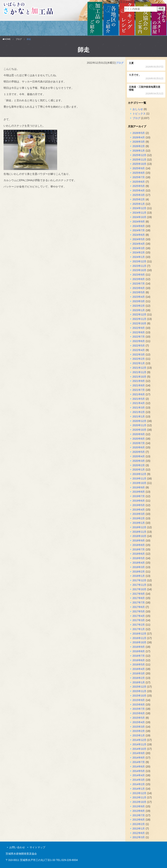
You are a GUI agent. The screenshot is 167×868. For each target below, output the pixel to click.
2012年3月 (139, 837)
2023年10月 (140, 270)
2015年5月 (139, 718)
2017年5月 (139, 611)
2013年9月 (139, 806)
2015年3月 (139, 727)
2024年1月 (139, 257)
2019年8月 (139, 492)
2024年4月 (139, 244)
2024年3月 (139, 248)
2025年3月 (139, 195)
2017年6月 (139, 607)
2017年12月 (140, 580)
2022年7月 (139, 337)
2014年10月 (140, 749)
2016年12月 (140, 634)
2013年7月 (139, 815)
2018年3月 (139, 567)
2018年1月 (139, 576)
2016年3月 (139, 673)
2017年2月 (139, 625)
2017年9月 (139, 594)
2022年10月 (140, 323)
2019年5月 (139, 505)
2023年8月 (139, 279)
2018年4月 (139, 563)
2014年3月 (139, 780)
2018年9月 (139, 540)
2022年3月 (139, 354)
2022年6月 (139, 341)
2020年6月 (139, 447)
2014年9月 (139, 753)
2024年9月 (139, 222)
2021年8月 (139, 385)
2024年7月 (139, 230)
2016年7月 (139, 656)
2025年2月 (139, 199)
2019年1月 (139, 523)
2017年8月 (139, 598)
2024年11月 (140, 213)
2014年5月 (139, 771)
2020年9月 (139, 434)
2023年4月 (139, 297)
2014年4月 (139, 775)
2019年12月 (140, 474)
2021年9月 (139, 381)
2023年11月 (140, 266)
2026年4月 (139, 137)
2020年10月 (140, 430)
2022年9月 (139, 328)
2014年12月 (140, 740)
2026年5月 (139, 133)
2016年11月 (140, 638)
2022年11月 (140, 319)
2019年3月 (139, 514)
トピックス (139, 114)
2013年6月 (139, 820)
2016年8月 (139, 651)
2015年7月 (139, 709)
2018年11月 (140, 532)
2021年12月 (140, 368)
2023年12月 (140, 261)
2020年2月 (139, 465)
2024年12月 (140, 208)
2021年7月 (139, 390)
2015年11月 (140, 691)
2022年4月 (139, 350)
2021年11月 (140, 372)
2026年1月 (139, 151)
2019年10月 (140, 483)
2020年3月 (139, 461)
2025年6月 (139, 182)
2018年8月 (139, 545)
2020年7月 (139, 443)
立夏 (146, 65)
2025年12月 (140, 155)
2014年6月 (139, 767)
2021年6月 (139, 394)
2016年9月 (139, 647)
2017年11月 (140, 585)
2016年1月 (139, 682)
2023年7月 (139, 284)
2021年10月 (140, 377)
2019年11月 (140, 478)
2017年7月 (139, 602)
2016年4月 (139, 669)
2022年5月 (139, 346)
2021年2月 (139, 412)
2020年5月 (139, 452)
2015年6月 (139, 713)
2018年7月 (139, 549)
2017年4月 (139, 616)
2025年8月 (139, 173)
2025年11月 (140, 160)
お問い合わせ (17, 847)
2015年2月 (139, 731)
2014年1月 (139, 789)
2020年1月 (139, 470)
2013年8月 (139, 811)
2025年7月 (139, 177)
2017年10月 (140, 589)
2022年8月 (139, 332)
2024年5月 (139, 239)
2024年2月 (139, 252)
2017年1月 (139, 629)
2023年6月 (139, 288)
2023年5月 (139, 292)
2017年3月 (139, 620)
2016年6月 (139, 660)
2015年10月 (140, 696)
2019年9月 (139, 487)
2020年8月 (139, 439)
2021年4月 (139, 403)
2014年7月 (139, 762)
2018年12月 (140, 527)
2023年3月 (139, 301)
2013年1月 (139, 829)
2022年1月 (139, 363)
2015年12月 (140, 687)
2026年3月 (139, 142)
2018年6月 (139, 554)
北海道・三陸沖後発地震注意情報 (146, 91)
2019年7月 (139, 496)
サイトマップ (37, 847)
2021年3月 (139, 408)
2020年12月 (140, 421)
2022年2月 (139, 359)
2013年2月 (139, 824)
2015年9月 (139, 700)
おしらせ (138, 109)
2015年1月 (139, 735)
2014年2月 (139, 784)
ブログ (19, 39)
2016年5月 (139, 664)
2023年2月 (139, 306)
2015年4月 (139, 722)
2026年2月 (139, 146)
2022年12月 (140, 314)
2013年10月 (140, 802)
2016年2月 (139, 678)
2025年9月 (139, 168)
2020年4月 (139, 456)
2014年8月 (139, 758)
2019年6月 (139, 501)
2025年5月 (139, 186)
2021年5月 (139, 399)
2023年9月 (139, 275)
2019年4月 (139, 510)
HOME (7, 39)
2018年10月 (140, 536)
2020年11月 (140, 425)
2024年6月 (139, 235)
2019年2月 (139, 518)
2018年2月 (139, 572)
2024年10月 (140, 217)
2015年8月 (139, 705)
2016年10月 (140, 642)
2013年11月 (140, 797)
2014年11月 (140, 744)
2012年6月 (139, 833)
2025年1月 (139, 204)
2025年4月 (139, 190)
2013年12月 (140, 793)
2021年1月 (139, 416)
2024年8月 (139, 226)
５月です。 (146, 77)
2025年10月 (140, 164)
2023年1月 (139, 310)
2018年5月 (139, 558)
